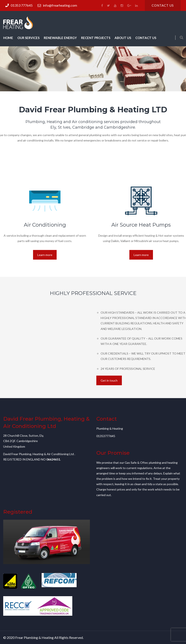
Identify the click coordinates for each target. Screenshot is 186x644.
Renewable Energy (60, 38)
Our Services (28, 38)
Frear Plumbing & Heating (34, 637)
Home (8, 38)
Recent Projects (96, 38)
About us (123, 38)
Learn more (45, 255)
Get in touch (109, 380)
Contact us (163, 5)
